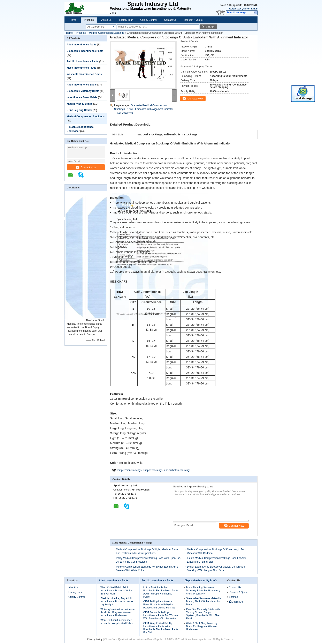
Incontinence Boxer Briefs (82, 97)
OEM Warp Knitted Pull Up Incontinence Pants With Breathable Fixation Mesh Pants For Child (161, 628)
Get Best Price (125, 113)
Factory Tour (126, 20)
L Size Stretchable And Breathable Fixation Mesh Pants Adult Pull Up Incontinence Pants (161, 592)
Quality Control (148, 20)
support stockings (153, 470)
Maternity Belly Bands (80, 104)
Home (73, 20)
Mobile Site (236, 602)
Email (254, 9)
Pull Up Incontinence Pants (83, 61)
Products (89, 20)
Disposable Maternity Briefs (83, 91)
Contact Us (170, 20)
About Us (106, 20)
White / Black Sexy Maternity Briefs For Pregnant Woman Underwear (202, 626)
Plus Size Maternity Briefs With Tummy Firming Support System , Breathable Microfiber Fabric (203, 614)
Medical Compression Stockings (106, 33)
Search (210, 27)
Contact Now (86, 167)
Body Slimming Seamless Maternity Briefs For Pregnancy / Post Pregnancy (203, 591)
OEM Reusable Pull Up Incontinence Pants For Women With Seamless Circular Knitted (161, 615)
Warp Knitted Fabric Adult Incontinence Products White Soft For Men (116, 591)
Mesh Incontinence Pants (82, 68)
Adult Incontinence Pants (82, 45)
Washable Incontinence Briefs (84, 74)
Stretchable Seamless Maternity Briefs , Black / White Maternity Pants (203, 601)
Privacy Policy (95, 639)
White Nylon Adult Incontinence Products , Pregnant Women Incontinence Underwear (117, 612)
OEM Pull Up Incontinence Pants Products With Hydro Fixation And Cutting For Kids (159, 605)
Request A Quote (239, 9)
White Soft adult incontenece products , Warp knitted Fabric (117, 622)
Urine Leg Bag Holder (79, 110)
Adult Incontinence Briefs (82, 85)
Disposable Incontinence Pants (85, 51)
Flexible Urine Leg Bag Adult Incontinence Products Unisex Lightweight (117, 601)
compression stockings (129, 470)
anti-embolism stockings (177, 470)
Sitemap (233, 597)
